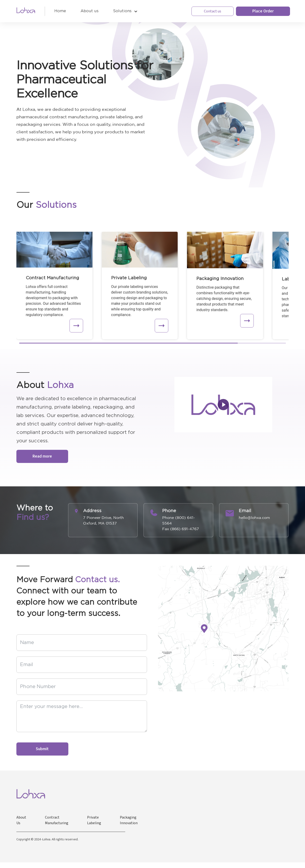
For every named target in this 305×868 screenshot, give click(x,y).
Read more (42, 456)
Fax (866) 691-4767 (181, 529)
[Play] (223, 405)
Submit (42, 749)
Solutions (122, 11)
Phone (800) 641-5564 (179, 520)
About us (90, 11)
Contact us (213, 11)
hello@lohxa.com (254, 518)
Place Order (263, 11)
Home (60, 11)
